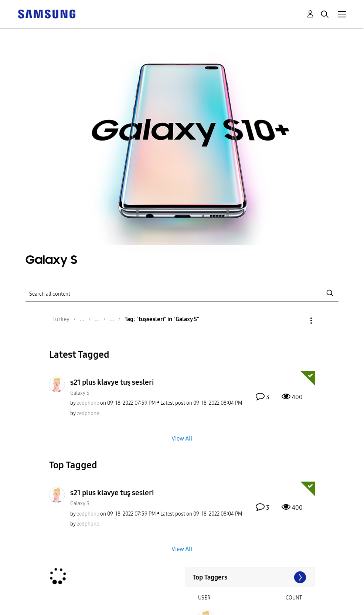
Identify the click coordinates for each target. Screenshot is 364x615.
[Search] (182, 293)
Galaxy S (80, 393)
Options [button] (299, 321)
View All (182, 438)
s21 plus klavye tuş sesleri (112, 382)
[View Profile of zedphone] (88, 403)
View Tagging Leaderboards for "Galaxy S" (250, 577)
